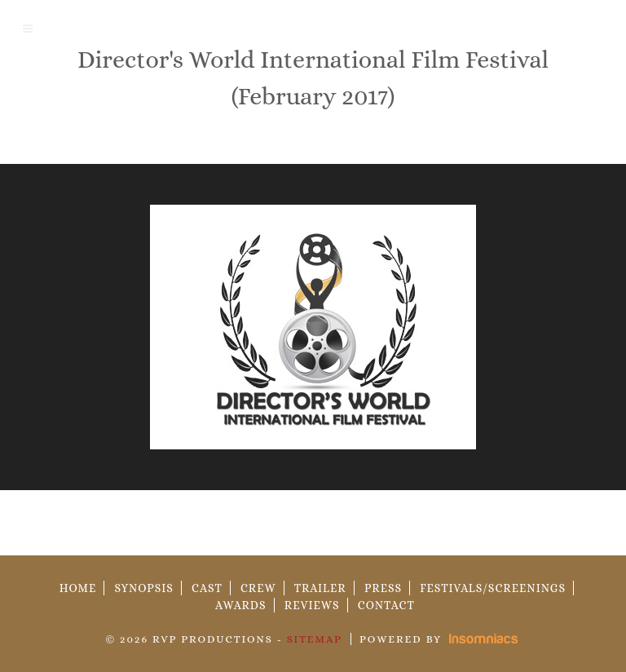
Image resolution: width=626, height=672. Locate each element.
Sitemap (315, 639)
